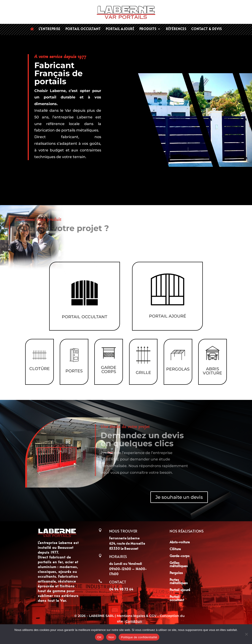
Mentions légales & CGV (137, 616)
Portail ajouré (120, 29)
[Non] (246, 634)
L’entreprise (50, 29)
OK (99, 637)
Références (176, 29)
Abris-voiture (180, 542)
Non (111, 637)
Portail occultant (83, 29)
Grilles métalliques (179, 565)
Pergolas (176, 573)
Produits (148, 29)
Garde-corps (180, 556)
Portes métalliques (179, 581)
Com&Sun (134, 621)
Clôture (175, 549)
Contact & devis (207, 29)
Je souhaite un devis (179, 497)
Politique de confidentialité (139, 637)
